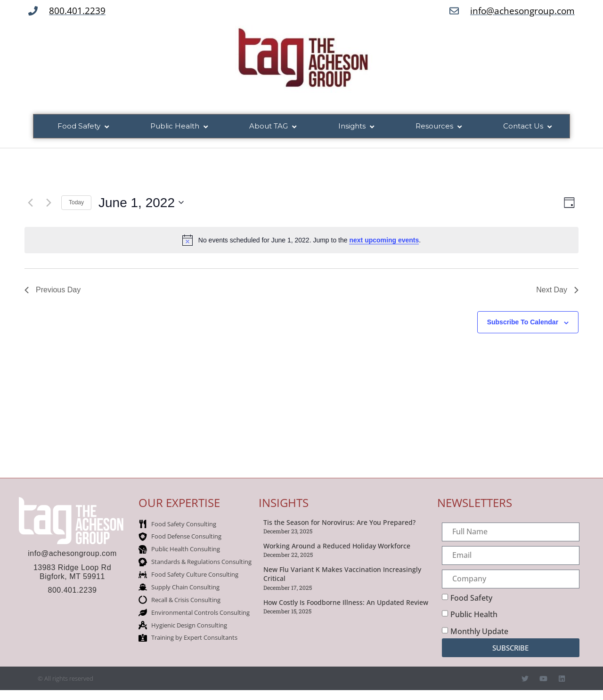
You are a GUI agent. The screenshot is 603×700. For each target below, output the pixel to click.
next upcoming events (384, 241)
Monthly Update (479, 632)
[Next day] (49, 203)
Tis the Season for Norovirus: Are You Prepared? (339, 523)
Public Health (474, 615)
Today (76, 203)
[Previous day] (30, 203)
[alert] (301, 241)
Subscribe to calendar (523, 323)
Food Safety (471, 598)
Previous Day (53, 291)
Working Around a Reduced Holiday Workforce (337, 546)
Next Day (557, 291)
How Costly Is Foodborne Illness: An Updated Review (346, 603)
